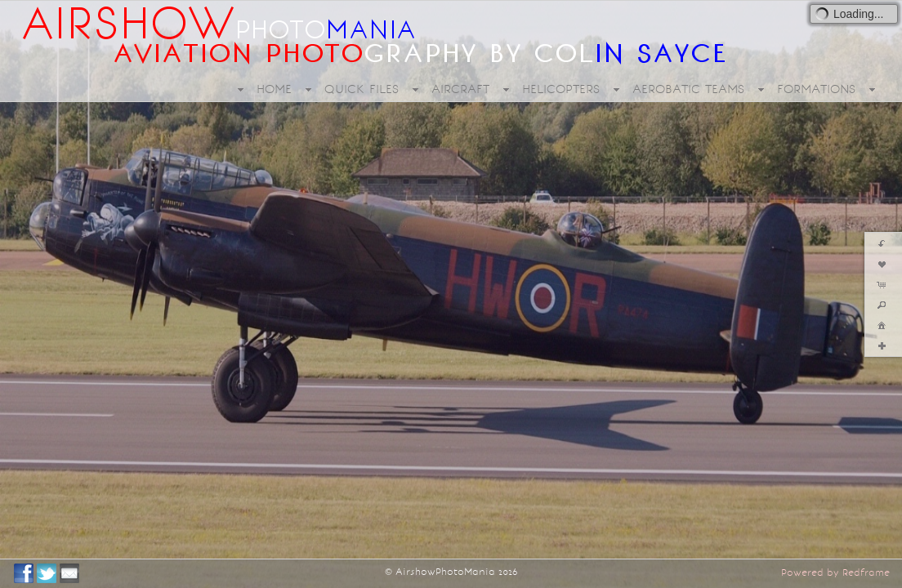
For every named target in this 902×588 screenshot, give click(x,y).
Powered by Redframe (835, 572)
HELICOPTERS (561, 89)
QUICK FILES (362, 89)
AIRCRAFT (460, 89)
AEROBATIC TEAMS (688, 89)
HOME (274, 89)
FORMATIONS (816, 89)
